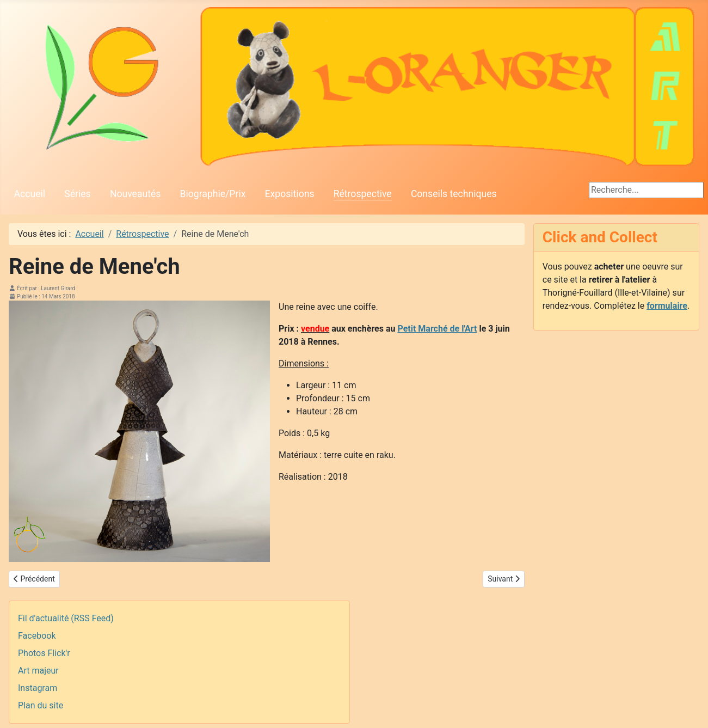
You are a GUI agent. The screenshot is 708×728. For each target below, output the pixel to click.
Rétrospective (363, 194)
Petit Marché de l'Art (437, 329)
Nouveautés (135, 194)
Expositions (290, 194)
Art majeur (38, 671)
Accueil (30, 194)
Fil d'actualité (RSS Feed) (66, 618)
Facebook (37, 636)
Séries (77, 194)
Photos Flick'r (44, 653)
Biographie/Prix (213, 194)
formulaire (667, 306)
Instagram (38, 688)
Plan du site (41, 705)
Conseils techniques (454, 194)
